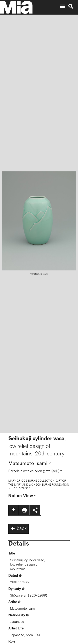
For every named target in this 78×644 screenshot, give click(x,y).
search (71, 6)
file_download (14, 510)
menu (62, 6)
